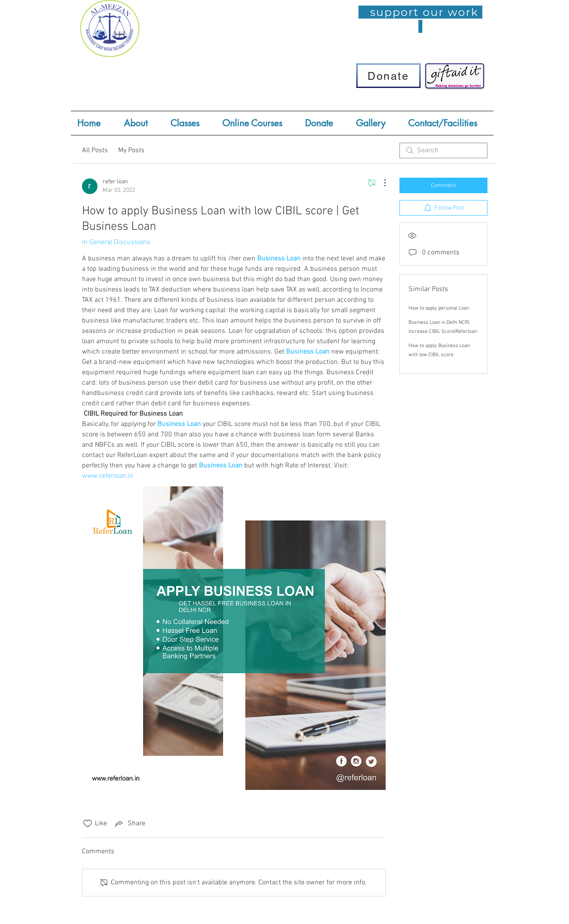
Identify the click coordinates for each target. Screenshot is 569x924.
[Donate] (388, 76)
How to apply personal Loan (439, 308)
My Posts (131, 150)
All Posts (95, 150)
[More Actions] (380, 183)
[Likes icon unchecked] (88, 824)
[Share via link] (130, 824)
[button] (190, 123)
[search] (443, 150)
